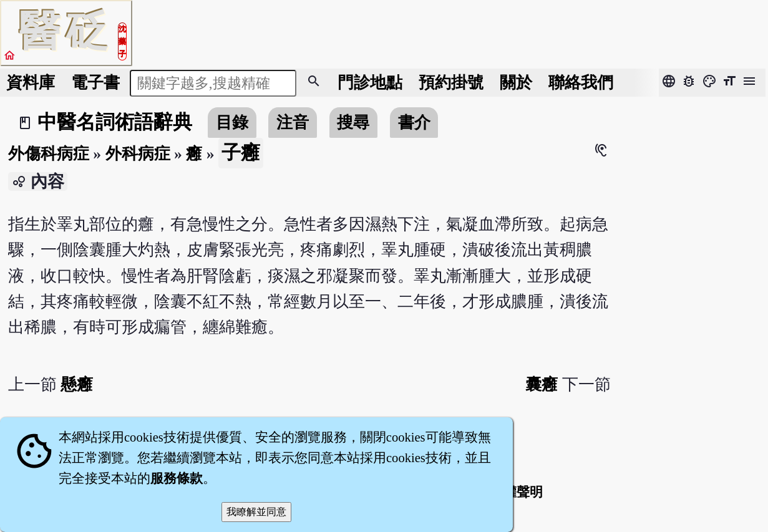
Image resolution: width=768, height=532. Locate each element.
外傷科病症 (49, 154)
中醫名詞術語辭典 (115, 122)
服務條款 (177, 478)
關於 (516, 83)
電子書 (95, 83)
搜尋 (353, 123)
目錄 (232, 123)
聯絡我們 (581, 83)
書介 (414, 123)
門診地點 (370, 83)
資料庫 (31, 83)
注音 (293, 123)
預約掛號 (451, 83)
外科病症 (138, 154)
